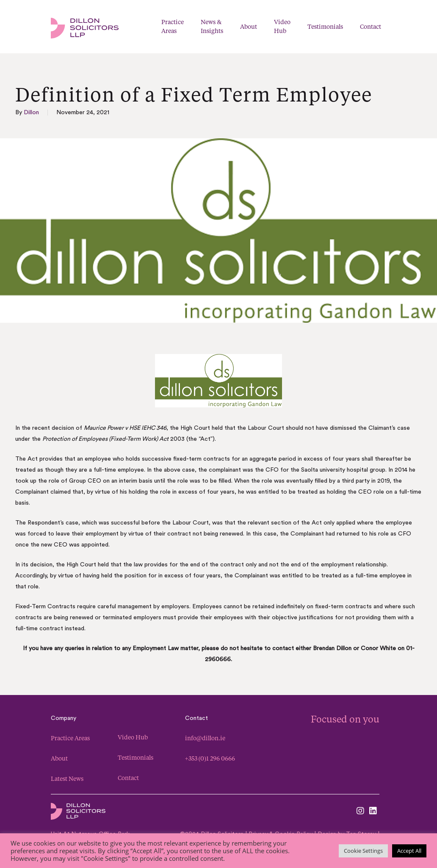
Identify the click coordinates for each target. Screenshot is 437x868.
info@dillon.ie (205, 738)
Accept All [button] (409, 851)
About (59, 758)
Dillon (31, 113)
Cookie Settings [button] (363, 851)
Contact (128, 778)
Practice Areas (70, 738)
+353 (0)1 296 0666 (210, 758)
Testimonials (136, 757)
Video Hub (133, 737)
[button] (424, 27)
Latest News (67, 779)
